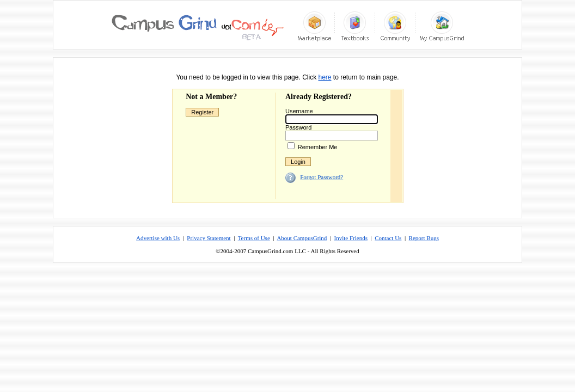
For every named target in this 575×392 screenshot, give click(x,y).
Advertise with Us (158, 238)
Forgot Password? (322, 177)
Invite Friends (351, 238)
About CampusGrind (302, 238)
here (325, 77)
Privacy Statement (209, 238)
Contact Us (388, 238)
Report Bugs (424, 238)
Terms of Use (254, 238)
